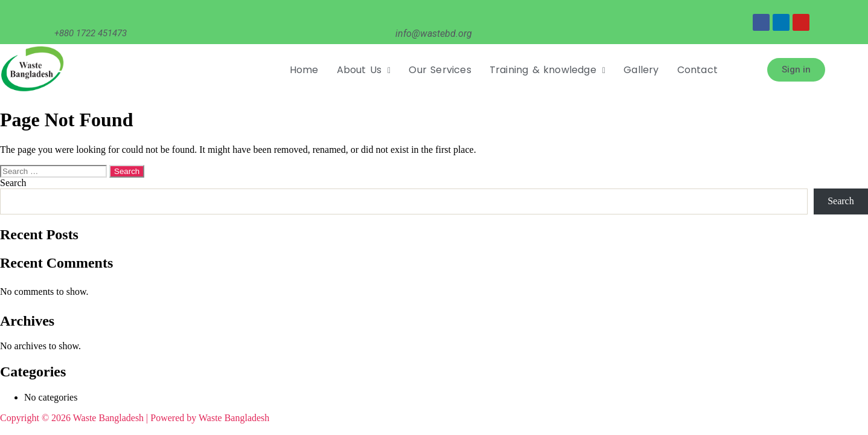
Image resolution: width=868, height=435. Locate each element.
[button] (364, 70)
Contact (697, 70)
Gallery (641, 70)
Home (304, 70)
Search (13, 183)
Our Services (440, 70)
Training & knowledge (547, 70)
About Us (364, 70)
